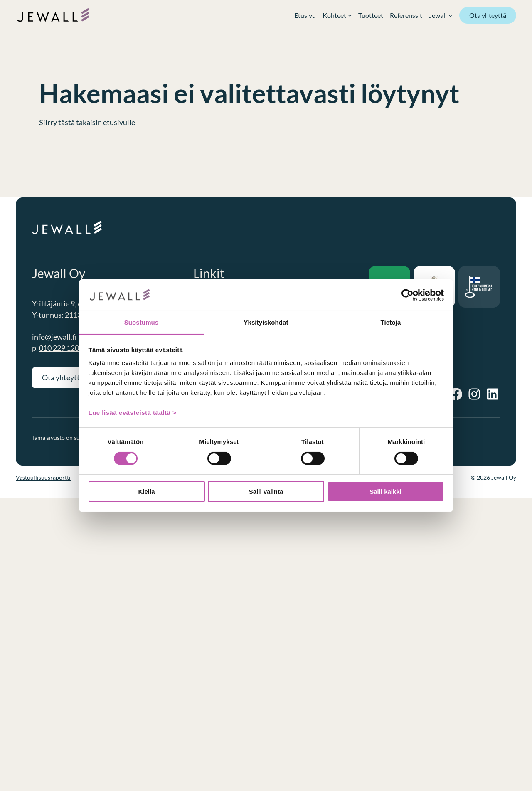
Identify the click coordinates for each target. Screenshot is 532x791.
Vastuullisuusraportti (43, 477)
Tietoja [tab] (391, 322)
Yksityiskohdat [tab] (266, 322)
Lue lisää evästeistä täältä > (133, 413)
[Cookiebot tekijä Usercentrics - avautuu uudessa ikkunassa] (408, 295)
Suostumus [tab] (142, 322)
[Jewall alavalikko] (441, 15)
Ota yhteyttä (488, 15)
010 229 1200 (61, 348)
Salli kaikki (385, 492)
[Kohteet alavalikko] (337, 15)
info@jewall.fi (54, 337)
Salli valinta (266, 492)
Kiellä (146, 492)
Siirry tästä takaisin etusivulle (87, 122)
